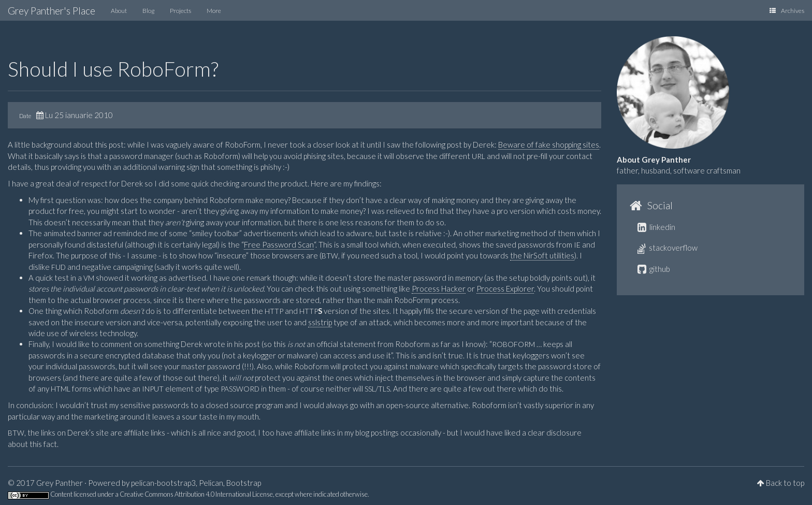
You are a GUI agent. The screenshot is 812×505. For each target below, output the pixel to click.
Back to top (785, 483)
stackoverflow (668, 248)
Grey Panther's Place (52, 11)
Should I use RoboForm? (113, 69)
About (119, 11)
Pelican (211, 483)
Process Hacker (439, 288)
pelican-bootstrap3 (163, 483)
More (214, 11)
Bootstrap (244, 483)
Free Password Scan (279, 244)
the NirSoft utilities (542, 255)
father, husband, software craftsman (679, 170)
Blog (148, 11)
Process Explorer (505, 288)
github (654, 269)
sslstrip (320, 322)
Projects (180, 11)
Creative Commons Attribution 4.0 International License (196, 494)
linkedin (656, 227)
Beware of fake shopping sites (549, 145)
